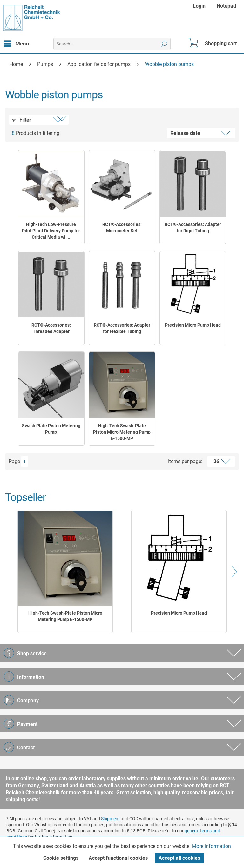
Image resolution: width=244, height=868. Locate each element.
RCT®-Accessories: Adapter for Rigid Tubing (193, 227)
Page (14, 461)
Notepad (226, 6)
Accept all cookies (179, 858)
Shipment (110, 819)
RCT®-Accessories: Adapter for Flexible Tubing (122, 328)
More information (211, 846)
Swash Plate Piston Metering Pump (51, 429)
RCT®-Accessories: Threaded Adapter (51, 328)
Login (199, 6)
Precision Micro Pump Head (193, 325)
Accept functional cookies (118, 858)
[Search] (164, 44)
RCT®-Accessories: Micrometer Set (122, 227)
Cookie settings (61, 858)
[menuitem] (200, 6)
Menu (17, 43)
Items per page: (185, 461)
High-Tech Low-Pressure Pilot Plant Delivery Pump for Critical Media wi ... (51, 231)
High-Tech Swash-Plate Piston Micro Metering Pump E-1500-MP (122, 432)
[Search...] (112, 44)
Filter (22, 120)
